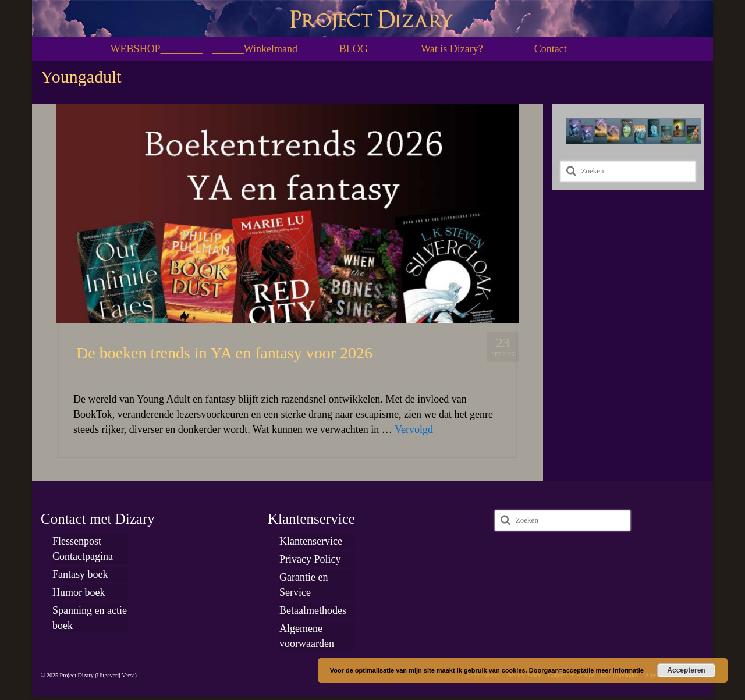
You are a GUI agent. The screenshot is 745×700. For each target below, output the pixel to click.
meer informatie (620, 670)
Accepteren (686, 670)
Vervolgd (414, 429)
